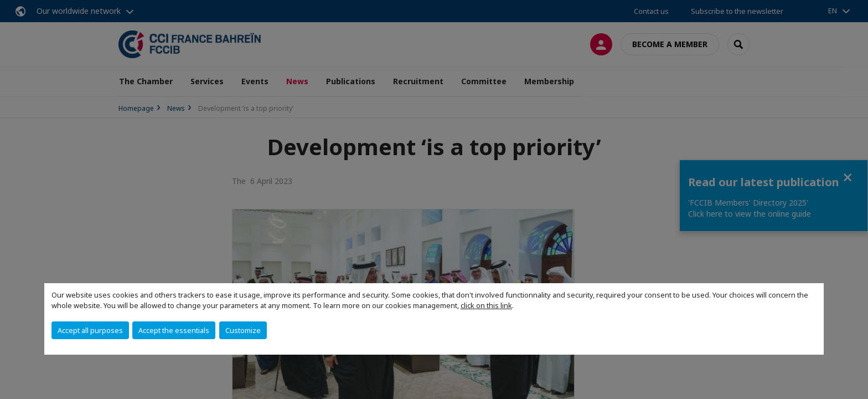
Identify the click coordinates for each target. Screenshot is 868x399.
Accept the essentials (174, 330)
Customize (243, 330)
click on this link (486, 305)
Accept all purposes (90, 330)
